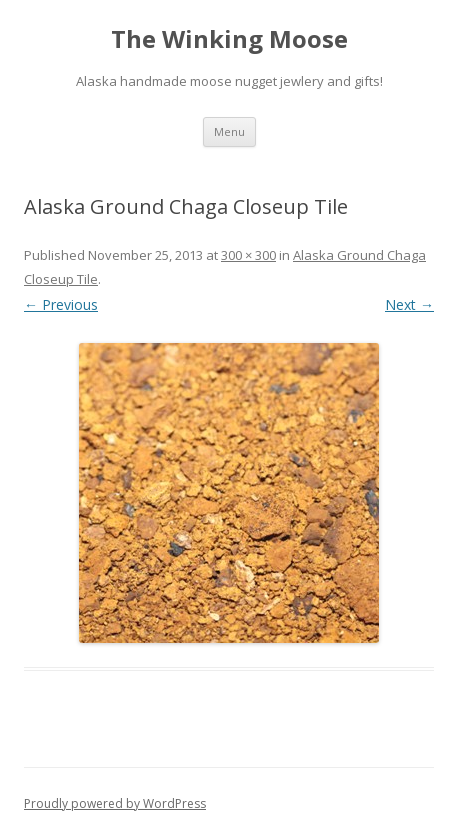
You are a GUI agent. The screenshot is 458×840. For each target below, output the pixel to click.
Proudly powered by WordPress (115, 803)
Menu (229, 131)
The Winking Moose (229, 39)
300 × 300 (248, 255)
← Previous (61, 304)
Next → (409, 304)
